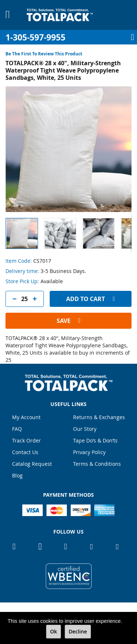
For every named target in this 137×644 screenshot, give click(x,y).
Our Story (85, 429)
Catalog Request (32, 464)
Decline (78, 631)
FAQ (17, 429)
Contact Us (25, 452)
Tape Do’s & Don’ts (95, 440)
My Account (26, 417)
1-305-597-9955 (35, 37)
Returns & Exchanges (99, 417)
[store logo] (60, 15)
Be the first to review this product (44, 54)
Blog (17, 475)
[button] (63, 233)
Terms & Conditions (97, 464)
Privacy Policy (89, 452)
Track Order (26, 440)
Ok (54, 631)
